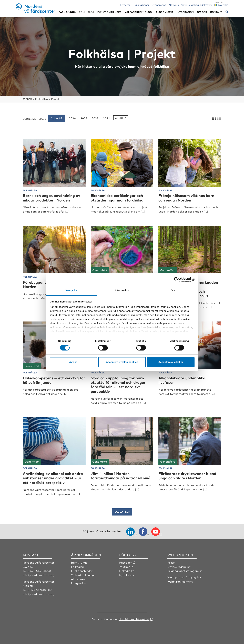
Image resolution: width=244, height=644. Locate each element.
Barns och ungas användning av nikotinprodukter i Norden (52, 198)
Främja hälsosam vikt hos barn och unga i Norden (186, 198)
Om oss (202, 12)
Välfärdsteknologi (139, 12)
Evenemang (159, 5)
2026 (72, 118)
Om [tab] (173, 291)
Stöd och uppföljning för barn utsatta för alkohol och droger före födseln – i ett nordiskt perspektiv (118, 385)
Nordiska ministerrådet (134, 619)
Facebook (126, 562)
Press (171, 562)
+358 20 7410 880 (40, 590)
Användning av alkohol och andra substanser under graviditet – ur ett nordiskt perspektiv (53, 478)
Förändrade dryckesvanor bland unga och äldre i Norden (187, 476)
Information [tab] (122, 291)
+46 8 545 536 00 (39, 571)
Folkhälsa (87, 12)
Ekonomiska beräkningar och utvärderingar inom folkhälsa (117, 198)
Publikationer (141, 5)
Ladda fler (122, 512)
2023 (95, 118)
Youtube (125, 567)
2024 (84, 118)
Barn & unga (67, 12)
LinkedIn (125, 571)
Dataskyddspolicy (179, 567)
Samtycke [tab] (71, 291)
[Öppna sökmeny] (227, 12)
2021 (107, 118)
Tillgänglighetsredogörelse (185, 571)
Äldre (119, 118)
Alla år (57, 118)
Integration (185, 12)
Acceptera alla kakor (171, 362)
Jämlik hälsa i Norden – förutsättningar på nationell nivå (120, 476)
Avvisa (73, 362)
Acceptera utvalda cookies (122, 362)
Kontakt (216, 12)
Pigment (187, 581)
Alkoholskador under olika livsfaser (182, 380)
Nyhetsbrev (127, 575)
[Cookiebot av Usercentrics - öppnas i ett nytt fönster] (180, 279)
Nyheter (125, 5)
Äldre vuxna (165, 12)
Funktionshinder (109, 12)
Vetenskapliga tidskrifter (197, 5)
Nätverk (174, 5)
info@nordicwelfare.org (39, 575)
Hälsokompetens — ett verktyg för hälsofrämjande (54, 380)
